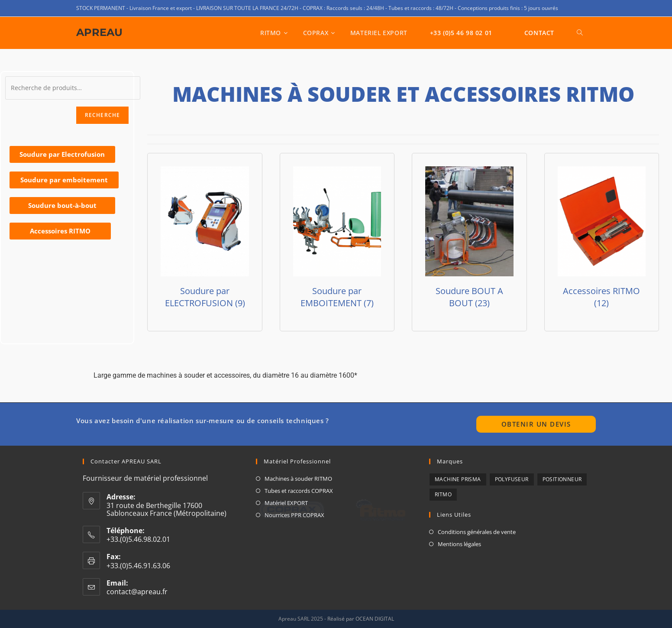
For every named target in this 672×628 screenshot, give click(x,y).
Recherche (103, 115)
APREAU (99, 32)
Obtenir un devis (536, 424)
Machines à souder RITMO (298, 479)
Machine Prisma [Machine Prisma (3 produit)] (458, 479)
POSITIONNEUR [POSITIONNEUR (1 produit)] (562, 479)
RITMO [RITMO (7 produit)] (443, 494)
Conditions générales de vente (477, 532)
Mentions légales (459, 544)
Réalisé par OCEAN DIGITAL (361, 619)
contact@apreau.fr (137, 592)
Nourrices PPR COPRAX (294, 515)
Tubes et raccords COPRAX (299, 491)
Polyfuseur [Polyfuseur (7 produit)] (512, 479)
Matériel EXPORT (286, 503)
